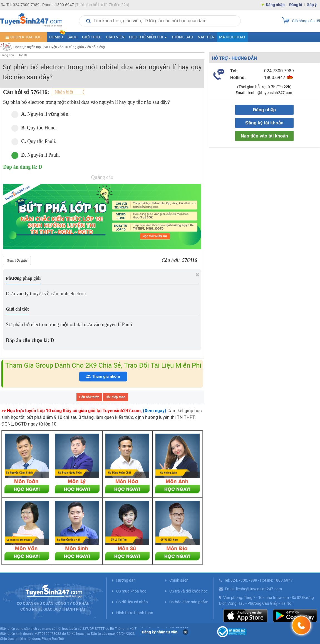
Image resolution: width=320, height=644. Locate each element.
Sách (73, 37)
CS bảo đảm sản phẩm (189, 602)
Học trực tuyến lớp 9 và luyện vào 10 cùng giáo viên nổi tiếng (59, 47)
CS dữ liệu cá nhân (132, 602)
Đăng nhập (275, 5)
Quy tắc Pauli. (34, 142)
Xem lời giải (17, 260)
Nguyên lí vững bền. (40, 114)
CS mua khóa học (131, 591)
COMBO (57, 36)
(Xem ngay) (155, 411)
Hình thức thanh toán (135, 613)
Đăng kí (296, 5)
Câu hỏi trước (89, 397)
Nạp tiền (206, 37)
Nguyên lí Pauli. (36, 155)
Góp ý (312, 5)
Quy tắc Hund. (34, 128)
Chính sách (179, 580)
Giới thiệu (92, 37)
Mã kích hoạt (232, 37)
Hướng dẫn (126, 580)
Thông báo (182, 37)
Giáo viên (115, 37)
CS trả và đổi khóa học (188, 591)
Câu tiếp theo (116, 397)
